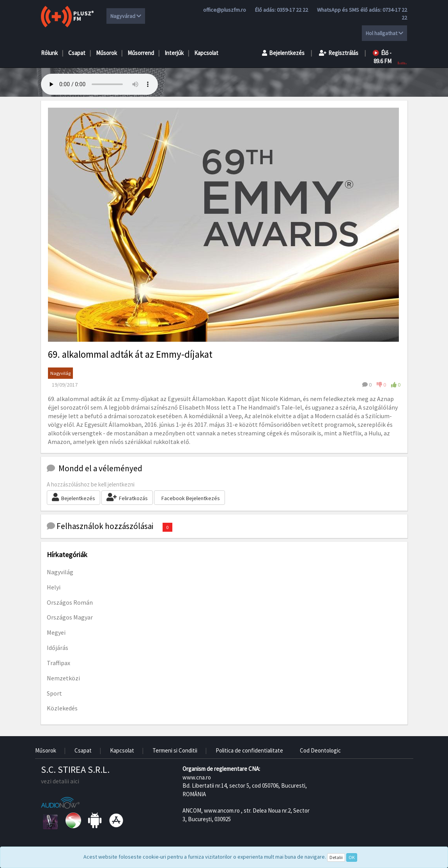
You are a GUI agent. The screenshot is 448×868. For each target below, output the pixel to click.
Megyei (56, 632)
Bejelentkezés (283, 53)
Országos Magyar (70, 617)
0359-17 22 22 (292, 10)
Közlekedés (62, 708)
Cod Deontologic (320, 750)
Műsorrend (141, 53)
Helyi (54, 587)
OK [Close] (352, 857)
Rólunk (49, 53)
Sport (54, 693)
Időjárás (58, 648)
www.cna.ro (197, 777)
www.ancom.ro (222, 810)
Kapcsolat (206, 53)
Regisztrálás (339, 53)
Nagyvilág (60, 373)
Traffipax (58, 663)
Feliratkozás (127, 497)
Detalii (336, 857)
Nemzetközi (63, 678)
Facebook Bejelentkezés (191, 498)
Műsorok (106, 53)
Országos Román (70, 602)
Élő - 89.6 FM (382, 57)
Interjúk (174, 53)
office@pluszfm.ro (225, 10)
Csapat (77, 53)
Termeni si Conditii (175, 750)
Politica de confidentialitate (249, 750)
